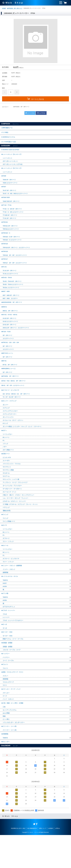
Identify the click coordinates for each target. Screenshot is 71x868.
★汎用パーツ (6, 473)
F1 (4, 459)
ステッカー (6, 723)
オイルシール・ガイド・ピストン (14, 438)
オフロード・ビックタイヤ (11, 582)
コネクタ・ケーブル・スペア (12, 678)
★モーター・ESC (7, 659)
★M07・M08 (6, 301)
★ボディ (4, 449)
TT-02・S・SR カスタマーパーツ (14, 218)
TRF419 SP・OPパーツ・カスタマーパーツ (17, 255)
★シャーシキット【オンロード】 (12, 157)
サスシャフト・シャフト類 (11, 499)
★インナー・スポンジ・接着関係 (12, 589)
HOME (4, 8)
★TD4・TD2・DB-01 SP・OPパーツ (14, 396)
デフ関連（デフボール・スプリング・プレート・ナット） (22, 525)
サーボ (5, 655)
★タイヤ (4, 547)
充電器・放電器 (8, 674)
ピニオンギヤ (7, 477)
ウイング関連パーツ (9, 543)
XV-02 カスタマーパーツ (11, 333)
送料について (43, 861)
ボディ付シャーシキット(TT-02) (13, 167)
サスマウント (7, 486)
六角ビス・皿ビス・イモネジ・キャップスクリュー (20, 515)
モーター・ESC (8, 663)
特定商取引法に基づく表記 (18, 861)
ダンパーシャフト (9, 435)
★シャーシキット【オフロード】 (12, 171)
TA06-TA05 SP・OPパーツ (11, 206)
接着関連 (6, 596)
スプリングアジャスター (11, 428)
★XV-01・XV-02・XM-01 (10, 326)
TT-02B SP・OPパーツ (10, 221)
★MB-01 (4, 318)
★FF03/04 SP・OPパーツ (15, 8)
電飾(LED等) (7, 532)
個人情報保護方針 (32, 861)
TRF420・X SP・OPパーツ (12, 244)
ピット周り (6, 751)
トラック (6, 462)
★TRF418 (5, 259)
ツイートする (30, 113)
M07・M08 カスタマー (11, 309)
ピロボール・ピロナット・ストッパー (15, 522)
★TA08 (4, 179)
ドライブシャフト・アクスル (12, 483)
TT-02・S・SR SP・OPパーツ (13, 214)
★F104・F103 (6, 344)
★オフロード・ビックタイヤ (11, 406)
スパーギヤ (6, 480)
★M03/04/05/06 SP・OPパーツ (12, 313)
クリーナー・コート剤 (10, 762)
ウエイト (6, 697)
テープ (5, 726)
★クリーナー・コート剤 (9, 758)
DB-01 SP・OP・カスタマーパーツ (13, 401)
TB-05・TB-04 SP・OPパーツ (13, 291)
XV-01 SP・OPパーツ (10, 337)
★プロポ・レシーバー (9, 636)
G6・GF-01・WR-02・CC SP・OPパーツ (17, 410)
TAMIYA (5, 605)
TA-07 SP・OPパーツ (10, 195)
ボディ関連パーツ (9, 469)
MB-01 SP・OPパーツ (11, 322)
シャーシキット (8, 161)
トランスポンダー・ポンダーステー (14, 754)
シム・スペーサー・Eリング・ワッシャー (16, 519)
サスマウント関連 (9, 490)
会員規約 (51, 861)
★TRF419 (5, 251)
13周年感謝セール (7, 128)
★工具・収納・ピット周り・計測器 (13, 734)
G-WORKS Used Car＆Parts (11, 151)
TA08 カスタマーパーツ (10, 187)
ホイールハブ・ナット (10, 512)
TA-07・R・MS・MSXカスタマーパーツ (16, 198)
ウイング (6, 540)
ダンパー (6, 422)
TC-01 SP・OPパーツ (10, 280)
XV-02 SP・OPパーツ (10, 330)
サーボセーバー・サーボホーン (13, 509)
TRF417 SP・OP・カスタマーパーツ (15, 271)
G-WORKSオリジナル (9, 138)
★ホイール (5, 568)
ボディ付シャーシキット (11, 164)
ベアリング (6, 528)
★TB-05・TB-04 (7, 287)
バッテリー (6, 686)
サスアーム (6, 496)
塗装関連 (6, 709)
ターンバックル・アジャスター (13, 506)
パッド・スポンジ (9, 730)
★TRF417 (5, 267)
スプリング (6, 425)
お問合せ (58, 861)
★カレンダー (6, 774)
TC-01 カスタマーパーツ (11, 283)
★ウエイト (5, 693)
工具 (4, 738)
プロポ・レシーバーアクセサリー (14, 647)
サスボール (6, 493)
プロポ (5, 640)
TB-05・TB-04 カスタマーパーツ (13, 294)
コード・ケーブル (9, 689)
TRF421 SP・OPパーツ (11, 232)
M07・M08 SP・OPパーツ (11, 306)
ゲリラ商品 (5, 133)
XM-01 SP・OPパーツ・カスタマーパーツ (17, 340)
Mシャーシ (6, 456)
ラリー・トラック (9, 564)
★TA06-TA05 (6, 202)
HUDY (5, 608)
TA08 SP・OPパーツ (10, 183)
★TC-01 (4, 275)
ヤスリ (5, 715)
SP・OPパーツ (8, 348)
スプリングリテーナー (10, 432)
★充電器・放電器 (7, 670)
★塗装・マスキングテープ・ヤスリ (13, 701)
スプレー (6, 705)
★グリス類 (5, 618)
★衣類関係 (5, 766)
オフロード (6, 561)
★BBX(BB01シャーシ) (9, 383)
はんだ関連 (6, 744)
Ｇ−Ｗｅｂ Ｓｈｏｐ (13, 3)
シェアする (41, 113)
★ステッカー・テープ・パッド (12, 719)
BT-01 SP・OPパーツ (10, 379)
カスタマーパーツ (9, 351)
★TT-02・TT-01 (7, 210)
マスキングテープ (9, 712)
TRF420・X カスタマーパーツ (13, 247)
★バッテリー (6, 682)
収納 (4, 747)
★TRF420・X (6, 240)
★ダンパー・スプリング (9, 418)
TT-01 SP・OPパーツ (10, 224)
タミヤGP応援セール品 (9, 143)
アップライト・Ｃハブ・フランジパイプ (16, 503)
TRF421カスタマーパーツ (11, 235)
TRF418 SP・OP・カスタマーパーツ (15, 263)
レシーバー (6, 643)
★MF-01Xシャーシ (8, 367)
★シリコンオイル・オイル (10, 601)
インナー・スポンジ (9, 593)
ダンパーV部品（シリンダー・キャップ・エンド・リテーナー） (24, 444)
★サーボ (4, 651)
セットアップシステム (10, 741)
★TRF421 (5, 228)
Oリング (5, 441)
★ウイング (5, 536)
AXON (5, 611)
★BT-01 (4, 375)
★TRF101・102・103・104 (11, 355)
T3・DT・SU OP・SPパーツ (12, 414)
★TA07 (4, 191)
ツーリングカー (8, 453)
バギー (5, 465)
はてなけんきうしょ (9, 632)
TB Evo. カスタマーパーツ (11, 297)
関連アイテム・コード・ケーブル (14, 666)
